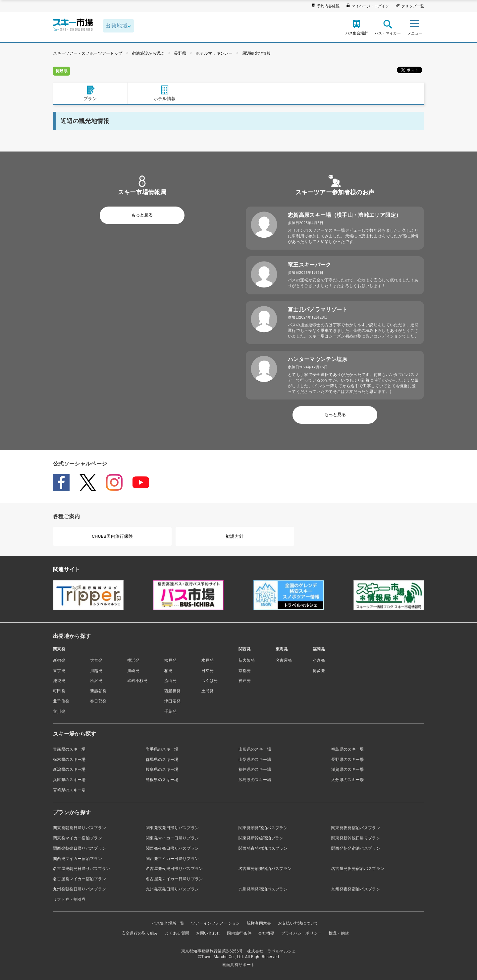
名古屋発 (284, 660)
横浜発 (133, 660)
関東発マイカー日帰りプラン (172, 838)
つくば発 (210, 681)
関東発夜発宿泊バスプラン (356, 828)
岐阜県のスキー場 (162, 769)
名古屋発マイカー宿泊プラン (79, 879)
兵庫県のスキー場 (69, 780)
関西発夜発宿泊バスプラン (263, 848)
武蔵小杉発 (137, 681)
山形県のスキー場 (255, 749)
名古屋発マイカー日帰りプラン (174, 879)
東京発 (59, 671)
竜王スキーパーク (310, 265)
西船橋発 (172, 691)
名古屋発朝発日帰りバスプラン (81, 869)
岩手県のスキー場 (162, 749)
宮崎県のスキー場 (69, 790)
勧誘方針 (235, 536)
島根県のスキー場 (162, 780)
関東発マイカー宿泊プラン (78, 838)
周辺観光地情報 (256, 53)
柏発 (168, 671)
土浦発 (208, 691)
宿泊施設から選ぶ (148, 53)
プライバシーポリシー (302, 933)
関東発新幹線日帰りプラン (356, 838)
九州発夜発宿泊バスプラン (356, 889)
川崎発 (133, 671)
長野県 (180, 53)
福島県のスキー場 (348, 749)
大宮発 (96, 660)
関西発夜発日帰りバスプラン (172, 848)
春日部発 (98, 701)
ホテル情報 (165, 93)
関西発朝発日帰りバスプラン (79, 848)
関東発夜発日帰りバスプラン (172, 828)
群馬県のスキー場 (162, 760)
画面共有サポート (239, 965)
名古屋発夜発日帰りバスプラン (174, 869)
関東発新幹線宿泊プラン (261, 838)
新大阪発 (247, 660)
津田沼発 (172, 701)
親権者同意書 (259, 923)
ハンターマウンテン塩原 (318, 359)
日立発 (208, 671)
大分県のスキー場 (348, 780)
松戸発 (170, 660)
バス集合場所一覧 (168, 923)
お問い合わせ (208, 933)
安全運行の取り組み (140, 933)
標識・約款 (339, 933)
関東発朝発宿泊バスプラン (263, 828)
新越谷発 (98, 691)
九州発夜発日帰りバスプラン (172, 889)
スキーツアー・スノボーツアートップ (88, 53)
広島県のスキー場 (255, 780)
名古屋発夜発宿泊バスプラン (358, 869)
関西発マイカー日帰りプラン (172, 859)
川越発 (96, 671)
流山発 (170, 681)
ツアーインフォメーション (216, 923)
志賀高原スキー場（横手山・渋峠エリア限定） (345, 215)
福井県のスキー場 (255, 769)
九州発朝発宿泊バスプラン (263, 889)
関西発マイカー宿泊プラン (78, 859)
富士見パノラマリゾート (318, 309)
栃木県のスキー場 (69, 760)
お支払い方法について (298, 923)
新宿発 (59, 660)
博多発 (319, 671)
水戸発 (208, 660)
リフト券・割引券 (69, 899)
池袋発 (59, 681)
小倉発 (319, 660)
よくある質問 (177, 933)
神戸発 (245, 681)
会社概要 (266, 933)
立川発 (59, 711)
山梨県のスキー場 (255, 760)
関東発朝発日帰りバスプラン (79, 828)
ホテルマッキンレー (214, 53)
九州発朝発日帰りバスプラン (79, 889)
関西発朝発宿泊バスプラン (356, 848)
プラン (90, 93)
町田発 (59, 691)
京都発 (245, 671)
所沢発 (96, 681)
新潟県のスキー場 (69, 769)
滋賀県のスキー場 (348, 769)
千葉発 (170, 711)
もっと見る (142, 215)
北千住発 (61, 701)
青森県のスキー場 (69, 749)
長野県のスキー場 (348, 760)
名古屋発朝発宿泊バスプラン (265, 869)
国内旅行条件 (239, 933)
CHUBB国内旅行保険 (112, 536)
